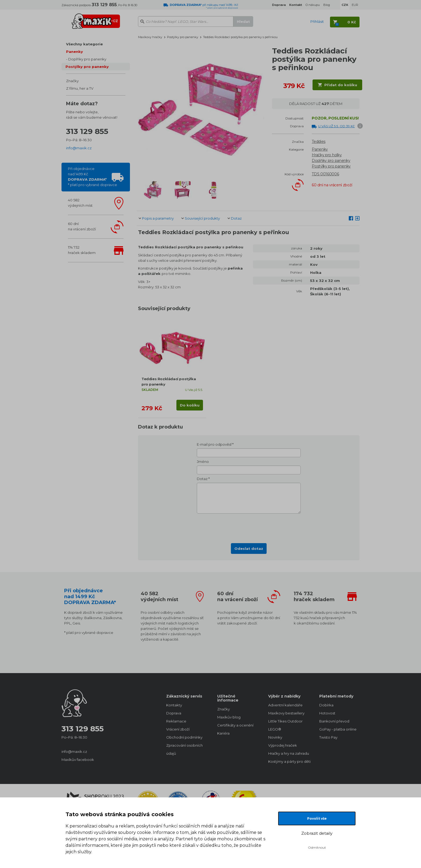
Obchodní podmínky (184, 737)
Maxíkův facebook (78, 760)
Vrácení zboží (178, 729)
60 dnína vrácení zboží (82, 226)
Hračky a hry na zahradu (288, 753)
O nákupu (313, 5)
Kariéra (223, 733)
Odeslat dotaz (249, 549)
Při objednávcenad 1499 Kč (92, 177)
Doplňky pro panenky (87, 59)
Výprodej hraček (283, 745)
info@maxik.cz (79, 148)
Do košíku (190, 405)
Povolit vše (317, 818)
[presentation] (249, 527)
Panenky (75, 52)
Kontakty (174, 705)
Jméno (203, 462)
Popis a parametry (158, 218)
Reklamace (176, 721)
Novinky (275, 737)
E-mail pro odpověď (214, 444)
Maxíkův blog (229, 717)
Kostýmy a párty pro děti (288, 761)
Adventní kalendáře (285, 705)
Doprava (174, 713)
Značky (72, 81)
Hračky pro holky (327, 155)
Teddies (319, 141)
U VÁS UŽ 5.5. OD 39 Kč (336, 126)
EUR (355, 5)
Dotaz (236, 218)
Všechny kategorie (84, 44)
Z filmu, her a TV (80, 88)
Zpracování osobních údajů (184, 749)
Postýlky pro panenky (87, 67)
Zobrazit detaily (317, 833)
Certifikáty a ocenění (235, 725)
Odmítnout (317, 847)
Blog (327, 5)
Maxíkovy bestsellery (286, 713)
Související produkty (202, 218)
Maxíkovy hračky (150, 37)
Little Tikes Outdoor (285, 721)
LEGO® (275, 729)
